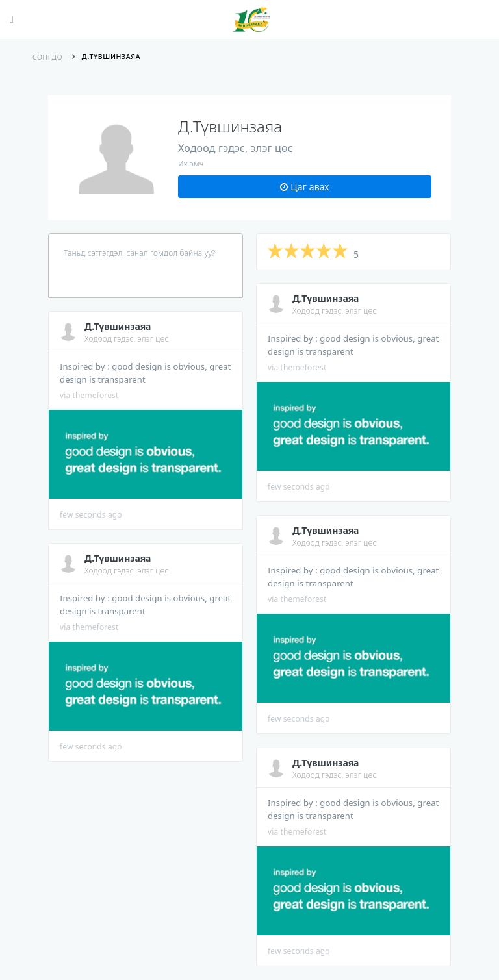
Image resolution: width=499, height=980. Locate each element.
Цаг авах (304, 187)
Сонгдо (47, 57)
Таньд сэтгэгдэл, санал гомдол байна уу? (139, 253)
